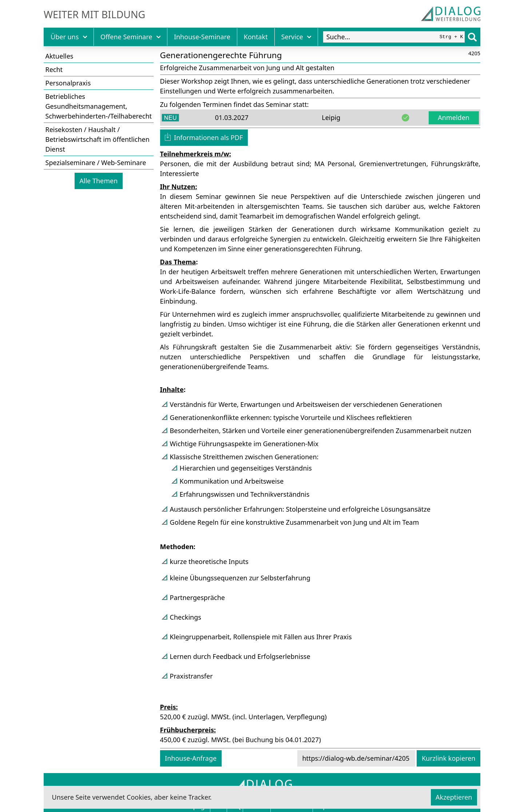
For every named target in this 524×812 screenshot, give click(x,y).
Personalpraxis (68, 83)
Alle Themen (98, 181)
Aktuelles (59, 56)
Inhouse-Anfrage (191, 758)
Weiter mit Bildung (94, 15)
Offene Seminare (130, 37)
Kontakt (256, 37)
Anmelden (454, 117)
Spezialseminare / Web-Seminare (96, 163)
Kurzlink (449, 758)
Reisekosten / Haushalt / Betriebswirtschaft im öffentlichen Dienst (98, 139)
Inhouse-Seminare (202, 37)
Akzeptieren (454, 797)
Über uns (69, 37)
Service (296, 37)
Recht (54, 69)
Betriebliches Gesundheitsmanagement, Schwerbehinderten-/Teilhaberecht (99, 106)
